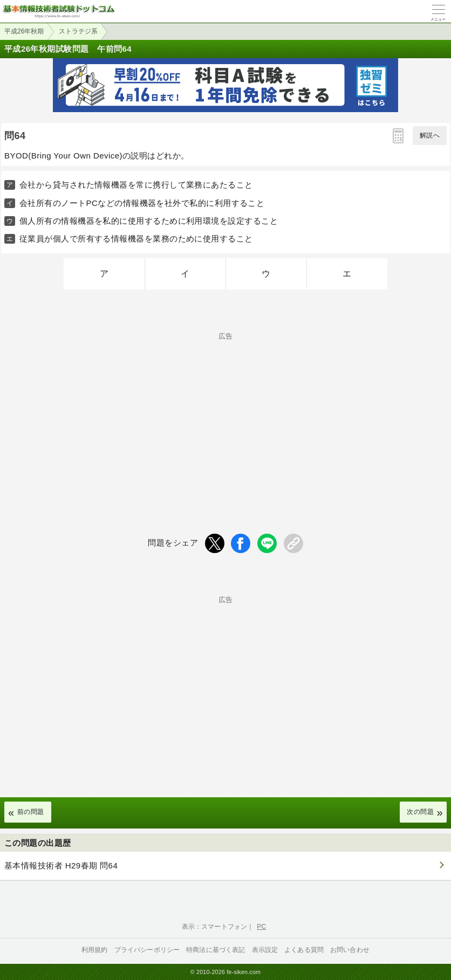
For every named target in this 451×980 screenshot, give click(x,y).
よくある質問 (304, 950)
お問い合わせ (350, 950)
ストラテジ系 (78, 31)
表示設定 (265, 950)
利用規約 (95, 950)
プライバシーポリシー (147, 950)
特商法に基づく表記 (216, 950)
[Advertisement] (225, 415)
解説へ (430, 135)
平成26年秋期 (24, 31)
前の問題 (31, 812)
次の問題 (420, 812)
